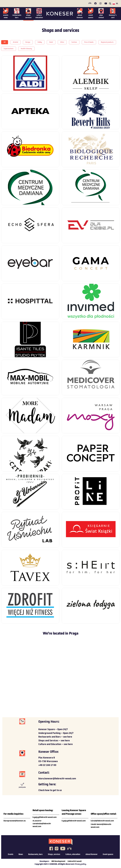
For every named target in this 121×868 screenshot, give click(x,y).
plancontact (101, 16)
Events (11, 854)
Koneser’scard (113, 16)
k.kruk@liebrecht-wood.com (102, 821)
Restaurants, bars (35, 854)
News (21, 854)
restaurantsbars (17, 16)
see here (68, 737)
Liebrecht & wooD (75, 861)
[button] (110, 4)
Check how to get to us (50, 790)
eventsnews (6, 16)
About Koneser (92, 854)
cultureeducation (39, 16)
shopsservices (28, 16)
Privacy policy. (81, 864)
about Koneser (80, 16)
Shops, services (54, 854)
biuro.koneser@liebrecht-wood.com (57, 779)
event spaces (91, 16)
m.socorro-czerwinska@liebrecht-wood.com (42, 824)
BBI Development (58, 861)
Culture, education (73, 854)
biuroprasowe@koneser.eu (15, 821)
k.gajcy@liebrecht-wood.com (45, 817)
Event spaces (108, 854)
